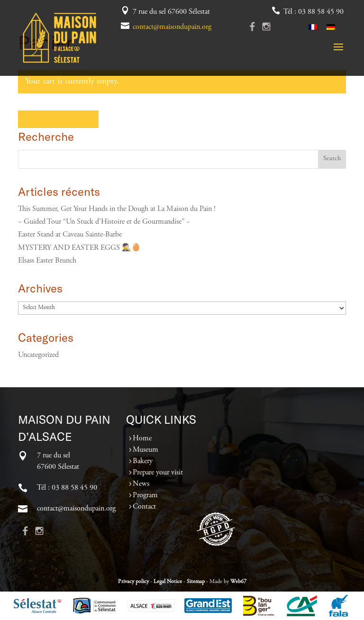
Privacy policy (133, 582)
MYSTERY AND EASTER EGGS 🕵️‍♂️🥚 (79, 248)
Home (142, 438)
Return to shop (58, 119)
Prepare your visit (158, 473)
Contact (144, 507)
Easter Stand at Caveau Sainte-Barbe (70, 235)
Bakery (143, 461)
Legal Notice (168, 582)
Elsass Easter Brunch (47, 261)
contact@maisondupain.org (172, 27)
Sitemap (196, 582)
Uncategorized (38, 355)
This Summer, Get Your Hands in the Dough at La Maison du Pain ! (117, 209)
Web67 (238, 582)
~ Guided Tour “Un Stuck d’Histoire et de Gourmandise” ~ (104, 222)
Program (145, 495)
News (141, 484)
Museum (146, 450)
